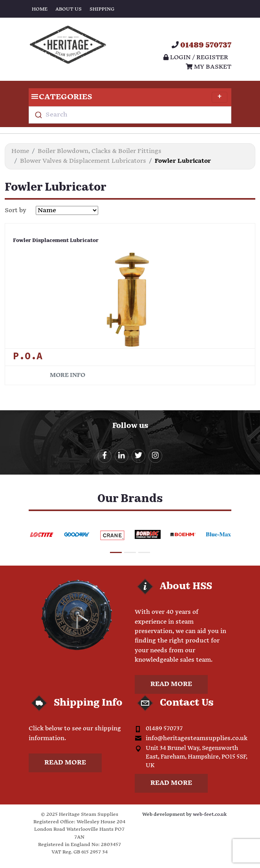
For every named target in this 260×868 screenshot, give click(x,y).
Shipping (102, 9)
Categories (128, 97)
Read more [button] (171, 684)
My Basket (209, 67)
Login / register (196, 57)
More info (68, 375)
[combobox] (130, 115)
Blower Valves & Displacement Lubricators (83, 161)
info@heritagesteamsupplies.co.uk (197, 738)
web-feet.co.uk (210, 814)
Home (40, 9)
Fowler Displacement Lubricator (56, 241)
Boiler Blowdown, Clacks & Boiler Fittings (100, 151)
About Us (69, 9)
